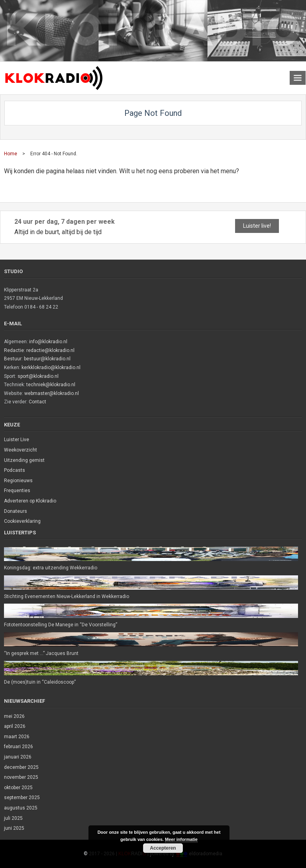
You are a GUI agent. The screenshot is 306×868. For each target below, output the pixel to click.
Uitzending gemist (24, 460)
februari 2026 (19, 747)
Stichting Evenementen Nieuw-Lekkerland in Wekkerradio (67, 596)
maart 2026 (17, 737)
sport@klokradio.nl (38, 376)
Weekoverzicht (21, 450)
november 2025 (21, 777)
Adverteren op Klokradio (30, 501)
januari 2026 (18, 757)
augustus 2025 (21, 808)
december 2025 (21, 767)
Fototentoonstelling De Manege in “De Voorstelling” (61, 625)
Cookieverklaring (22, 521)
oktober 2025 (18, 788)
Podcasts (15, 470)
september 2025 (22, 798)
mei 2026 (14, 716)
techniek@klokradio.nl (51, 385)
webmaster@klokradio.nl (52, 393)
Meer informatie (181, 839)
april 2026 (15, 726)
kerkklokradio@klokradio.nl (51, 368)
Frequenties (17, 491)
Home (11, 154)
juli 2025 (13, 818)
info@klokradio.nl (48, 342)
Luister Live (17, 440)
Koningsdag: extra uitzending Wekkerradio (51, 568)
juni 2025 (14, 828)
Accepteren (163, 848)
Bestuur (13, 359)
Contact (37, 402)
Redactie (14, 350)
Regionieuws (18, 481)
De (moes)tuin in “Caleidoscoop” (40, 682)
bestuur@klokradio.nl (47, 359)
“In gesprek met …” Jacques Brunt (41, 653)
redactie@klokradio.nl (50, 350)
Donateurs (16, 511)
